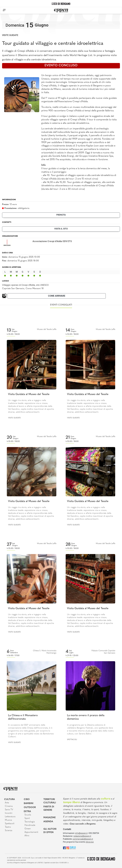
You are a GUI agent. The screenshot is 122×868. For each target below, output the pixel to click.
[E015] (73, 848)
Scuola (28, 815)
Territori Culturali (50, 801)
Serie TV (9, 810)
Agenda (48, 822)
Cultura (9, 799)
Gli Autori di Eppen (50, 831)
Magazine (50, 818)
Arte (7, 803)
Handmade (30, 825)
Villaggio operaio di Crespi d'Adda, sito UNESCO (25, 285)
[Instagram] (68, 848)
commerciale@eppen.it (83, 839)
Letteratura (10, 817)
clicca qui (90, 842)
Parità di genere (49, 808)
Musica (8, 820)
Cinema (9, 806)
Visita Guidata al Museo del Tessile (29, 394)
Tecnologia (30, 822)
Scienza (9, 831)
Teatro (8, 827)
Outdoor (30, 807)
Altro (27, 836)
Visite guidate (10, 35)
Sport (27, 818)
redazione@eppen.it (82, 836)
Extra (27, 812)
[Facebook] (64, 848)
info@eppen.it (81, 833)
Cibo (27, 799)
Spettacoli (72, 740)
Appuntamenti (31, 832)
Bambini (29, 803)
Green (28, 829)
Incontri (9, 813)
